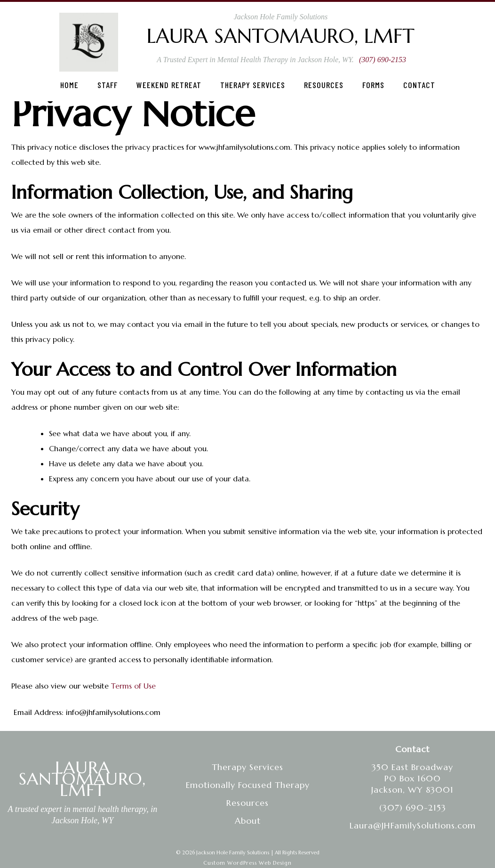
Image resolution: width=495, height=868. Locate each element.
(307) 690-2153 (383, 60)
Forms (373, 85)
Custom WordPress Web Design (247, 863)
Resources (324, 85)
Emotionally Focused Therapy (248, 785)
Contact (419, 85)
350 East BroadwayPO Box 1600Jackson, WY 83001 (412, 778)
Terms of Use (133, 686)
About (248, 821)
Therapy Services (253, 85)
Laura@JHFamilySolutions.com (413, 825)
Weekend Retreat (169, 85)
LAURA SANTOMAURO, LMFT (82, 779)
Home (69, 85)
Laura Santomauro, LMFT (281, 36)
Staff (108, 85)
